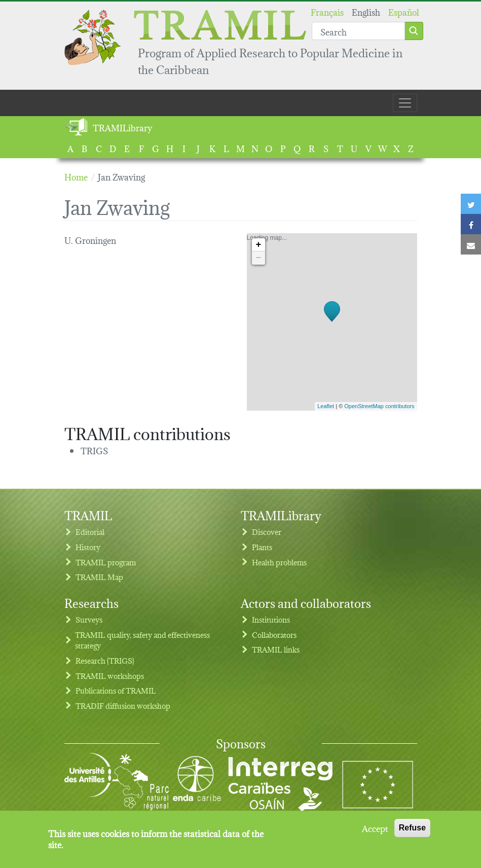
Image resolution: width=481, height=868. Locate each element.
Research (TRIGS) (105, 660)
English (366, 11)
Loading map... (331, 322)
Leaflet (326, 406)
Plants (262, 547)
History (88, 547)
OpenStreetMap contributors (379, 406)
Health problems (279, 562)
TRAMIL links (276, 649)
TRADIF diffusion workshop (123, 706)
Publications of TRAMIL (116, 690)
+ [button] (259, 245)
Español (404, 11)
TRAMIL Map (99, 577)
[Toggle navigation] (405, 103)
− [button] (259, 258)
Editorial (90, 532)
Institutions (271, 619)
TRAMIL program (106, 562)
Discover (267, 532)
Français (327, 11)
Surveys (89, 619)
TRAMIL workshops (110, 676)
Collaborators (274, 635)
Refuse (412, 831)
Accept (375, 831)
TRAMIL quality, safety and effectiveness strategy (142, 640)
